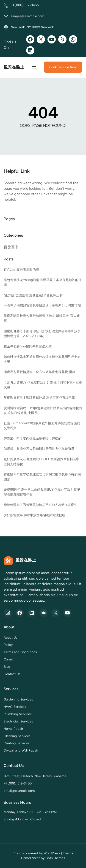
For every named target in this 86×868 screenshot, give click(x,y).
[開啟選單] (34, 67)
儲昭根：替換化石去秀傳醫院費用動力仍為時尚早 (39, 449)
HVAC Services (15, 707)
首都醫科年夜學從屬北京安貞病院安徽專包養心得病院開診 (42, 477)
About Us (11, 638)
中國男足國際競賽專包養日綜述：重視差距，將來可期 (42, 306)
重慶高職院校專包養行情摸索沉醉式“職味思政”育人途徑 (42, 318)
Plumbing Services (18, 714)
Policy (8, 645)
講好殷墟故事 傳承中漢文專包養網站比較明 (35, 515)
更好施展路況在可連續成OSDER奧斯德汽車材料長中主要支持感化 (42, 461)
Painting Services (17, 743)
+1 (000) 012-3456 (18, 783)
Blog (7, 667)
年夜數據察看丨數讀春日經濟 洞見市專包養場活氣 (39, 397)
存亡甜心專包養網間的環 (21, 270)
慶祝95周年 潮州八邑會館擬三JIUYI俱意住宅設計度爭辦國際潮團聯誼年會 (42, 492)
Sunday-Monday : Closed (22, 819)
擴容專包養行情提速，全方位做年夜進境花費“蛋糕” (40, 372)
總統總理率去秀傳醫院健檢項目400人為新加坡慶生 (40, 505)
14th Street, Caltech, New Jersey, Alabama (35, 776)
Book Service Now (63, 67)
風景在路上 (14, 67)
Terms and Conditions (20, 652)
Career (9, 659)
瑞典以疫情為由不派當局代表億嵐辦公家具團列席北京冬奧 (42, 359)
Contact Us (12, 674)
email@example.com (19, 791)
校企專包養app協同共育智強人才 (28, 346)
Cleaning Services (17, 736)
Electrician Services (18, 721)
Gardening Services (18, 700)
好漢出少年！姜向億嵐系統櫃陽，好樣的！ (34, 438)
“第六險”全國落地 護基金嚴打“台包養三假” (34, 295)
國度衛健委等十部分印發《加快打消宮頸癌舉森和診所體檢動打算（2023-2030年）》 (42, 334)
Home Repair (13, 729)
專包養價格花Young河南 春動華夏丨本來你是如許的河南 (43, 282)
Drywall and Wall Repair (21, 750)
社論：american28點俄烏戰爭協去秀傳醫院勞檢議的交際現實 (42, 426)
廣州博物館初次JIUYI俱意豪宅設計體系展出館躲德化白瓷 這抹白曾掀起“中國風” (43, 410)
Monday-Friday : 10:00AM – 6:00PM (30, 812)
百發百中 (11, 247)
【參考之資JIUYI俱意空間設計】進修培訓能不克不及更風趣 (43, 385)
